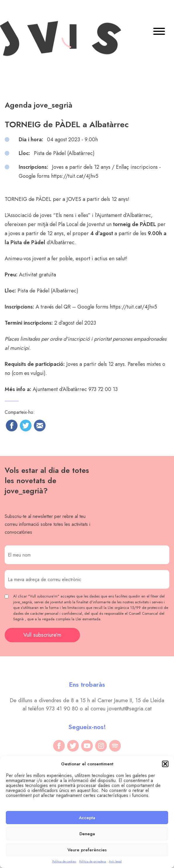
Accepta (87, 818)
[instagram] (101, 746)
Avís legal (115, 861)
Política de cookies (64, 861)
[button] (165, 764)
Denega (87, 834)
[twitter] (73, 746)
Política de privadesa (93, 861)
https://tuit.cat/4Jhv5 (133, 307)
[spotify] (115, 746)
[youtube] (87, 746)
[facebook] (59, 746)
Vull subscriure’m (42, 635)
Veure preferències (87, 850)
